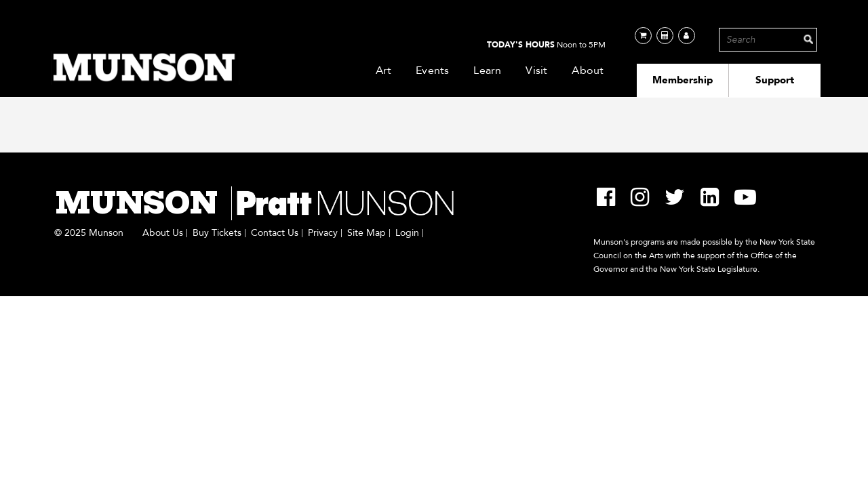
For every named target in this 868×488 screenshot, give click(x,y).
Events (432, 70)
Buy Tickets (217, 233)
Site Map (367, 233)
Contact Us (275, 233)
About (588, 70)
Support (775, 80)
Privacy (323, 233)
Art (384, 70)
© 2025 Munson (89, 233)
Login (407, 233)
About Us (163, 233)
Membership (683, 80)
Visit (536, 70)
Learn (487, 70)
